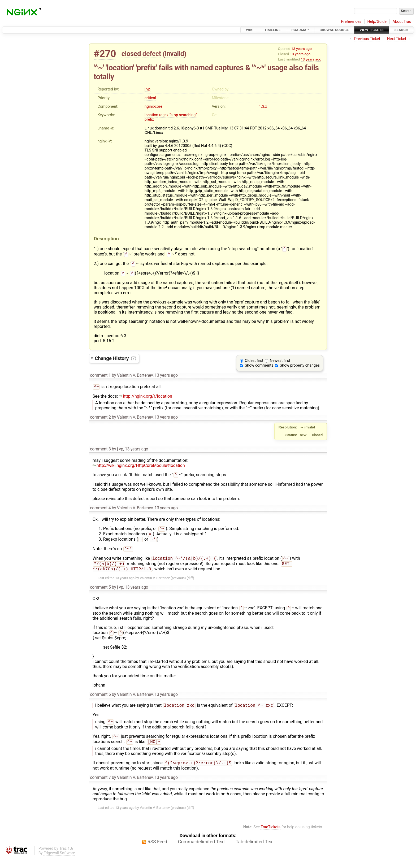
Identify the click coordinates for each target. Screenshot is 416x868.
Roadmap (300, 30)
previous (178, 585)
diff (190, 585)
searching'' (188, 115)
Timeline (273, 30)
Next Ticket (397, 39)
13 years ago (302, 49)
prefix (149, 120)
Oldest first (254, 363)
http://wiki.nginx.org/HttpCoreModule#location (139, 468)
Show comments (259, 368)
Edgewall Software (59, 864)
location (151, 115)
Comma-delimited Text (201, 852)
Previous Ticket (367, 39)
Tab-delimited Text (255, 852)
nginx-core (153, 107)
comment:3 (100, 452)
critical (150, 98)
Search (401, 30)
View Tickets (372, 30)
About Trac (402, 22)
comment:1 (100, 377)
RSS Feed (157, 852)
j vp (148, 89)
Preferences (351, 22)
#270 (105, 54)
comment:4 (100, 511)
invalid (174, 54)
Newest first (280, 363)
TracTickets (270, 838)
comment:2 (100, 420)
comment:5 (100, 594)
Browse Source (334, 30)
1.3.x (263, 107)
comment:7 (100, 788)
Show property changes (300, 368)
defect (152, 54)
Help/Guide (377, 22)
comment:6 (100, 702)
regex (164, 115)
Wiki (250, 30)
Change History (115, 360)
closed (131, 54)
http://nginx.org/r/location (145, 399)
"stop (174, 115)
